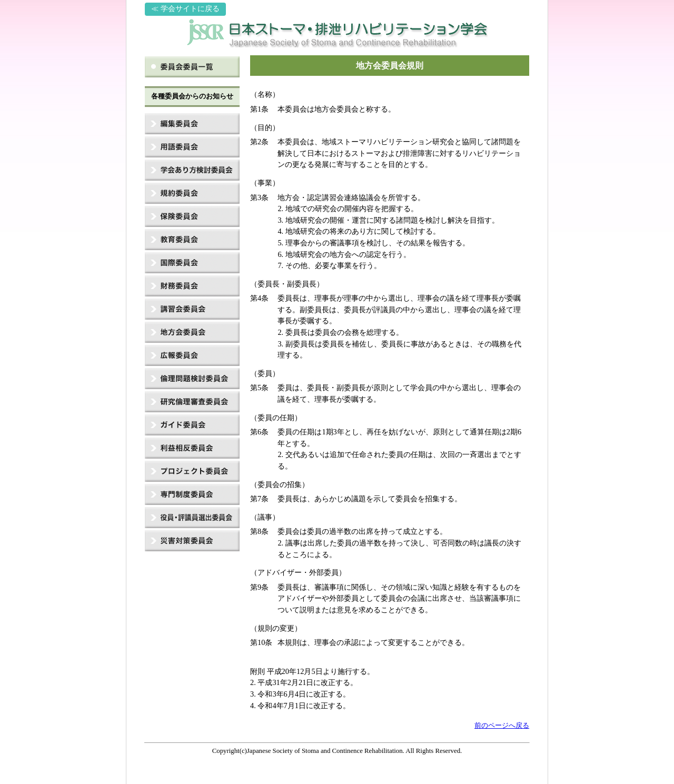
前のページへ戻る (502, 726)
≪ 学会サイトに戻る (185, 9)
